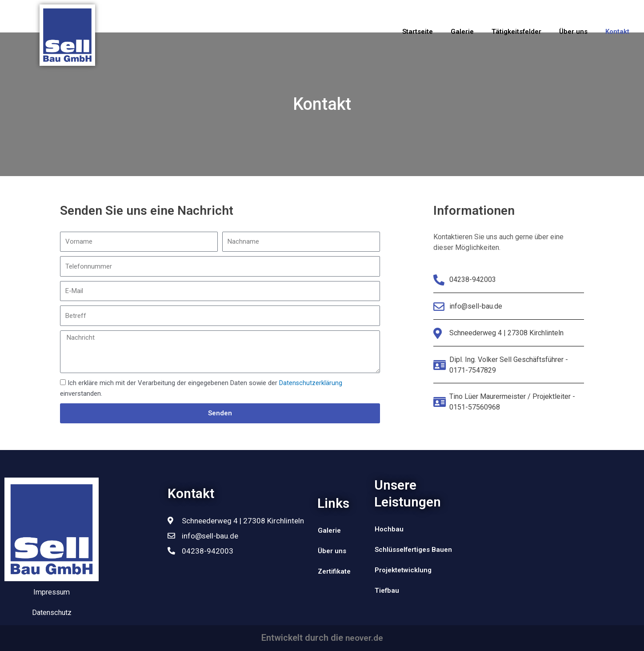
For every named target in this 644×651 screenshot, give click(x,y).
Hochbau (389, 529)
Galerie (462, 32)
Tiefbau (387, 591)
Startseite (418, 32)
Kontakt (617, 32)
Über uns (573, 32)
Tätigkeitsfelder (516, 32)
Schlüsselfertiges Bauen (413, 550)
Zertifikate (334, 571)
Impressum (51, 592)
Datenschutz (52, 613)
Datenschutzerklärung (311, 383)
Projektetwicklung (403, 570)
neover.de (364, 638)
